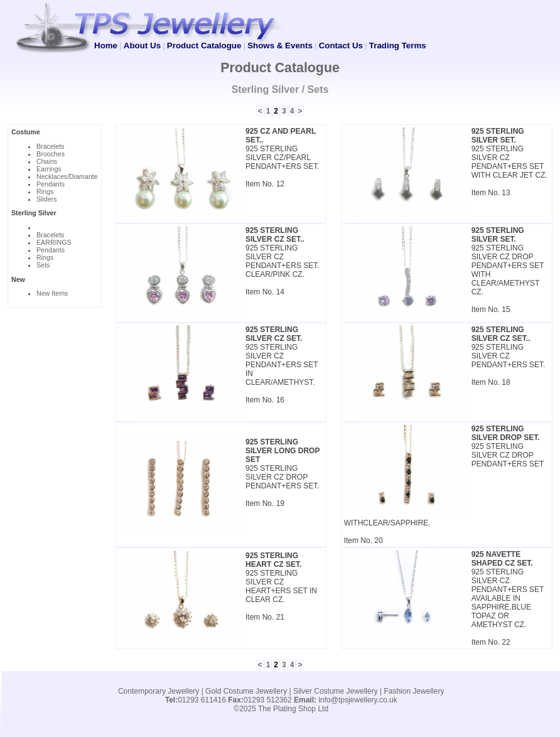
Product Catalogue (204, 46)
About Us (142, 46)
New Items (52, 293)
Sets (43, 265)
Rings (45, 191)
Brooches (51, 154)
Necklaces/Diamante (67, 176)
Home (106, 46)
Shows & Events (280, 46)
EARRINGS (54, 242)
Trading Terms (398, 46)
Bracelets (50, 146)
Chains (47, 161)
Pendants (51, 184)
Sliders (47, 199)
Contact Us (341, 46)
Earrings (49, 169)
